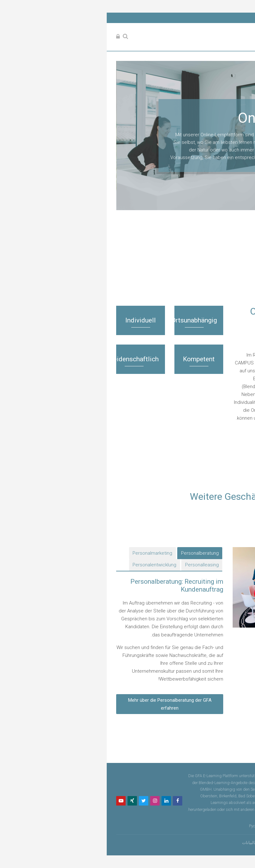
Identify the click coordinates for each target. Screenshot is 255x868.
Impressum (206, 816)
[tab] (99, 553)
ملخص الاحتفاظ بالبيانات (162, 843)
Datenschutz (228, 816)
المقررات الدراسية (212, 282)
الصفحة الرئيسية (218, 274)
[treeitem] (127, 279)
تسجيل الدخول (201, 843)
